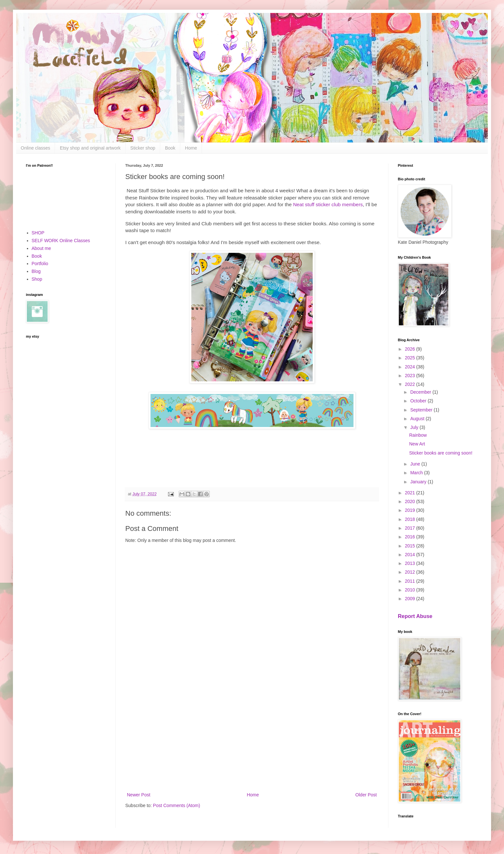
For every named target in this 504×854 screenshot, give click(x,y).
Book (170, 148)
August (418, 419)
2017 (411, 528)
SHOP (38, 233)
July (415, 427)
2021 (411, 493)
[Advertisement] (252, 737)
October (419, 401)
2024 (411, 367)
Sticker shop (143, 148)
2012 (411, 572)
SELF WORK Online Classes (61, 241)
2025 (411, 358)
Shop (37, 279)
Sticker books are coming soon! (441, 453)
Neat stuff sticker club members (328, 204)
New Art (417, 444)
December (421, 392)
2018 (411, 519)
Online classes (35, 148)
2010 (411, 590)
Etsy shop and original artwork (90, 148)
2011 (411, 581)
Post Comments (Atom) (177, 805)
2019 (411, 510)
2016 (411, 537)
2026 (411, 349)
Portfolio (40, 264)
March (417, 473)
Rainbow (418, 435)
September (422, 410)
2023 (411, 376)
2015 (411, 546)
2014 (411, 555)
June (416, 464)
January (419, 482)
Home (191, 148)
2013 (411, 563)
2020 (411, 501)
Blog (36, 271)
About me (41, 248)
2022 (411, 384)
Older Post (366, 795)
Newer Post (139, 795)
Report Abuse (415, 616)
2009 (411, 599)
